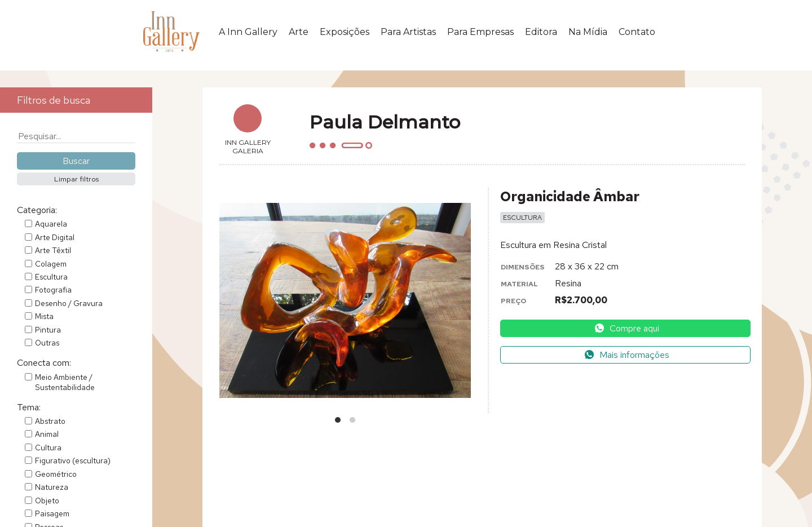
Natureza (52, 487)
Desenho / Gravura (69, 303)
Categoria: (37, 210)
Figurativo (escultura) (73, 460)
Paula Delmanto (385, 122)
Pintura (48, 330)
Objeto (47, 501)
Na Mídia (588, 32)
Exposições (345, 32)
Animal (47, 434)
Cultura (48, 448)
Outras (47, 343)
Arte (299, 32)
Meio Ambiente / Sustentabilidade (65, 382)
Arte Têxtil (53, 250)
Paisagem (52, 513)
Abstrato (50, 421)
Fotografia (53, 290)
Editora (541, 32)
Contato (637, 32)
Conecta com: (44, 363)
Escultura (51, 277)
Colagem (51, 264)
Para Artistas (408, 32)
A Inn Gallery (248, 32)
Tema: (29, 407)
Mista (44, 316)
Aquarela (51, 224)
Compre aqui (626, 328)
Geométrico (56, 474)
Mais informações (626, 355)
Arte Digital (55, 237)
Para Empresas (480, 32)
